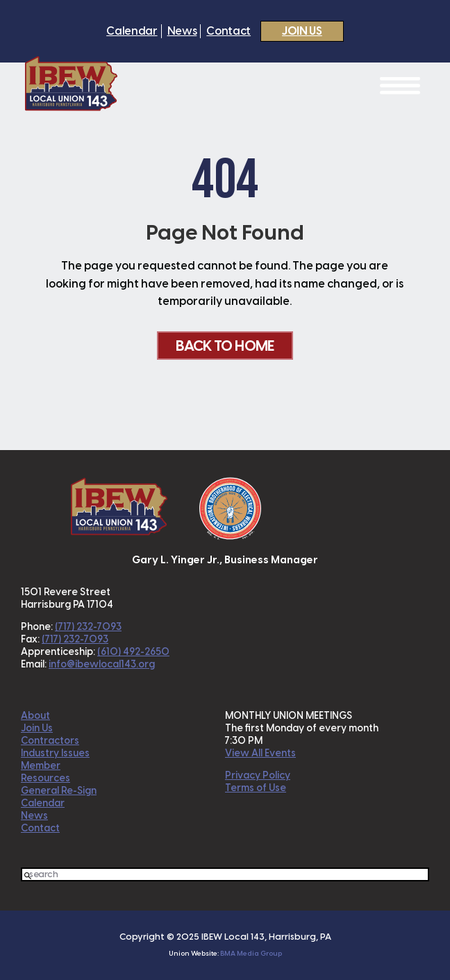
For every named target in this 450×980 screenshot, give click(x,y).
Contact (228, 31)
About (35, 716)
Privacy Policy (258, 775)
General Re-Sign (59, 791)
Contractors (50, 741)
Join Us (302, 31)
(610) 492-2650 (133, 652)
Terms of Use (256, 788)
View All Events (260, 753)
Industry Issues (55, 753)
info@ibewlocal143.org (102, 664)
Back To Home (225, 346)
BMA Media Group (251, 953)
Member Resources (45, 772)
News (182, 31)
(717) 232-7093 (88, 627)
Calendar (132, 31)
